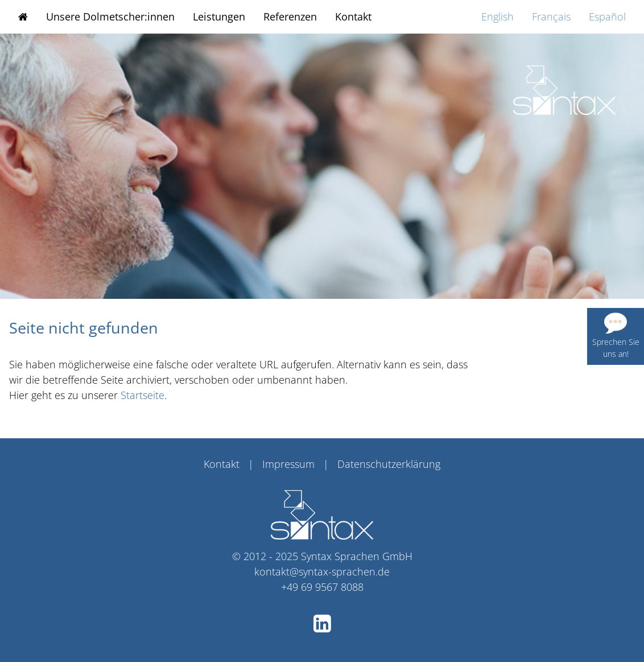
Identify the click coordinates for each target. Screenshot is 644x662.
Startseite (143, 395)
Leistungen (219, 17)
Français (551, 17)
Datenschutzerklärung (389, 464)
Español (607, 17)
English (498, 17)
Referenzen (290, 17)
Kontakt (353, 17)
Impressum (288, 464)
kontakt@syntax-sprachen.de (322, 571)
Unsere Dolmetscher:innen (110, 17)
